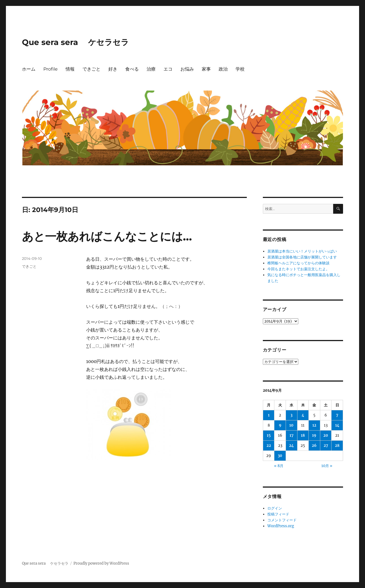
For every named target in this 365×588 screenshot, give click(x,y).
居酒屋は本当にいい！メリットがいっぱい (306, 251)
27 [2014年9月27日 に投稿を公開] (326, 446)
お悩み (187, 69)
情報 (70, 69)
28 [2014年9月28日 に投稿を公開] (337, 446)
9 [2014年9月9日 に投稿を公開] (280, 425)
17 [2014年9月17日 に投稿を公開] (292, 435)
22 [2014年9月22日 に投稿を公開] (269, 446)
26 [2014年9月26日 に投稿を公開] (314, 446)
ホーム (29, 69)
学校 (240, 69)
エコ (168, 69)
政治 (223, 69)
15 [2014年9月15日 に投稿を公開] (269, 435)
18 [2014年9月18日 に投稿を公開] (303, 435)
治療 (151, 69)
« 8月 (279, 466)
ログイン (275, 508)
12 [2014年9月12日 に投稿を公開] (314, 425)
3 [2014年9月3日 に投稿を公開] (291, 415)
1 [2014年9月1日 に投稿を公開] (269, 415)
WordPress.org (281, 526)
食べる (132, 69)
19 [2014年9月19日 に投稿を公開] (314, 435)
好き (113, 69)
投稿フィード (278, 514)
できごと (91, 69)
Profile (51, 69)
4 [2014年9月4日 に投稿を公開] (303, 415)
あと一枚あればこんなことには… (107, 236)
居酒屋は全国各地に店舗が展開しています (302, 257)
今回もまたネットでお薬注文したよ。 (298, 269)
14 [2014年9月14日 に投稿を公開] (337, 425)
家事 (206, 69)
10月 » (327, 466)
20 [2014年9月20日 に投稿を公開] (326, 435)
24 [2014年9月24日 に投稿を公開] (291, 446)
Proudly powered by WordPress (101, 563)
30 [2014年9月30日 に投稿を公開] (280, 456)
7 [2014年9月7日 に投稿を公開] (337, 415)
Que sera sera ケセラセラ (75, 42)
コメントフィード (282, 520)
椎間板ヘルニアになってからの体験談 (298, 263)
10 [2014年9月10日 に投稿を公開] (291, 425)
